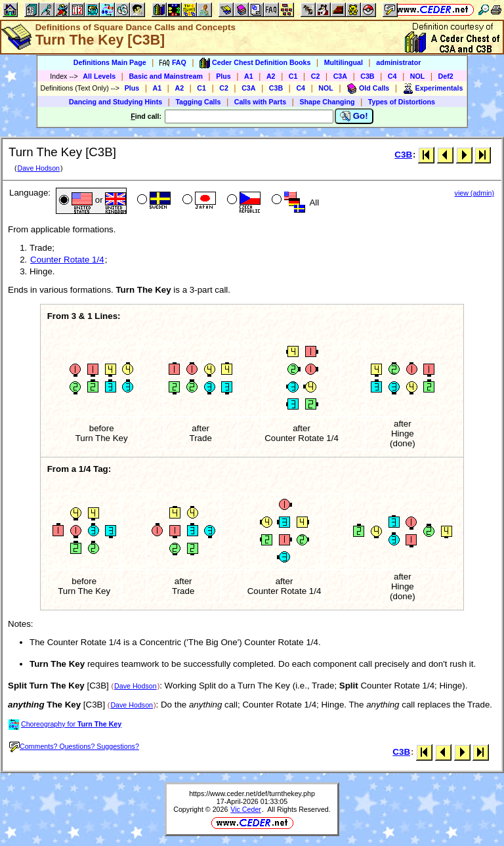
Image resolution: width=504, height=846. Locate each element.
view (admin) (474, 193)
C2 (316, 76)
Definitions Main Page (110, 62)
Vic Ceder (246, 809)
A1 (249, 76)
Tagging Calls (198, 102)
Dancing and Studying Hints (115, 102)
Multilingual (344, 62)
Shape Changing (327, 102)
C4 (392, 76)
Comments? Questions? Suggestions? (74, 746)
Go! (354, 116)
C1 (293, 76)
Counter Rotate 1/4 (67, 260)
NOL (418, 76)
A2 (271, 76)
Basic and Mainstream (166, 76)
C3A (340, 76)
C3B (367, 76)
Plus (223, 76)
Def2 (446, 76)
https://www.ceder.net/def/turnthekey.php (252, 793)
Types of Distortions (402, 102)
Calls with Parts (260, 102)
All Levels (99, 76)
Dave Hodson (38, 168)
